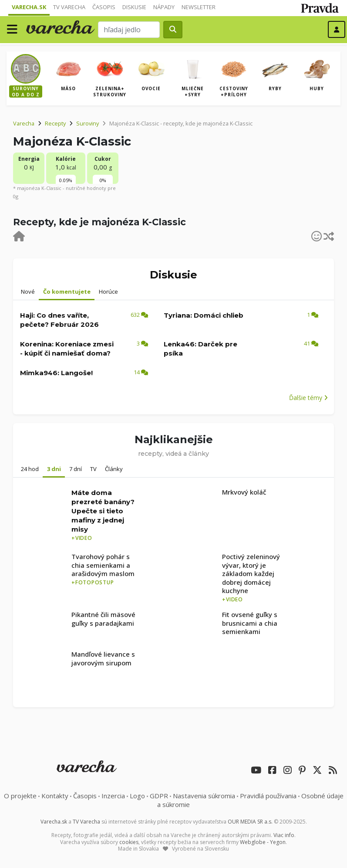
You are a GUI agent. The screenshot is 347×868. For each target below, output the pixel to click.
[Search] (129, 30)
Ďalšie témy (308, 398)
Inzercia (113, 796)
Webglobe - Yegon (263, 842)
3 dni (54, 469)
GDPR (159, 796)
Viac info (284, 835)
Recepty (55, 123)
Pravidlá (268, 796)
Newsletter (199, 7)
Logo (137, 796)
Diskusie (134, 7)
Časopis (104, 7)
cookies (129, 842)
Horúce (108, 292)
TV (93, 469)
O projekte (20, 796)
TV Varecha (69, 7)
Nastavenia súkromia (204, 796)
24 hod (30, 469)
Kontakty (55, 796)
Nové (28, 292)
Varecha (24, 123)
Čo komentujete (67, 292)
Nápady (164, 7)
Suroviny (88, 123)
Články (114, 469)
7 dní (76, 469)
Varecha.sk (29, 7)
